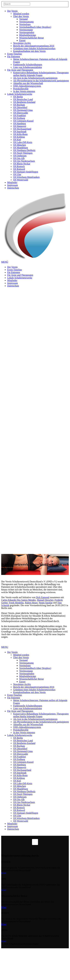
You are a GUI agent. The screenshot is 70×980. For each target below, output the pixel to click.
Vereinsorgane (26, 30)
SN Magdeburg (20, 148)
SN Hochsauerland (22, 129)
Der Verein (12, 11)
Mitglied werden (21, 14)
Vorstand (23, 19)
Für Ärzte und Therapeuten (20, 70)
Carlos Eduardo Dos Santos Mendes (18, 600)
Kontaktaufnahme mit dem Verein (29, 51)
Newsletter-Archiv (22, 43)
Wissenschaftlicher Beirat (31, 38)
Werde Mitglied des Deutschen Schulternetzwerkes (13, 567)
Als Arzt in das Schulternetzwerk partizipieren (35, 78)
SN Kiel (17, 140)
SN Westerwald (21, 180)
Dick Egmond (43, 597)
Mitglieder (12, 182)
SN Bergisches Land (23, 99)
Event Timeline (15, 54)
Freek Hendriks (16, 603)
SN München (20, 145)
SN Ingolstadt (20, 132)
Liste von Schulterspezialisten (28, 67)
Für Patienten (14, 56)
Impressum (12, 185)
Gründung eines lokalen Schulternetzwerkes (34, 48)
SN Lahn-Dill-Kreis (23, 142)
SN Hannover (20, 126)
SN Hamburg (20, 123)
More (4, 873)
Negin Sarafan (46, 603)
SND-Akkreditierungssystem (27, 86)
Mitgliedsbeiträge (28, 35)
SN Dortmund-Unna (23, 110)
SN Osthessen (20, 156)
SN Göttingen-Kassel (23, 121)
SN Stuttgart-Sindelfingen (26, 172)
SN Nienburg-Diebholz (24, 150)
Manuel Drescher (45, 600)
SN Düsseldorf (20, 107)
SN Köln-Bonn (20, 134)
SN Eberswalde (21, 113)
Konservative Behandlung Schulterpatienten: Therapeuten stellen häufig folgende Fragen (41, 74)
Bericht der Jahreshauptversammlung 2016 (34, 46)
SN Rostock (19, 166)
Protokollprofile (21, 89)
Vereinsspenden (27, 32)
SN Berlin (18, 97)
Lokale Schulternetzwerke (20, 94)
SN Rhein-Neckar (22, 164)
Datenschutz (13, 188)
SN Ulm (17, 174)
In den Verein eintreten (24, 91)
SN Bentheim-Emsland (24, 102)
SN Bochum (19, 105)
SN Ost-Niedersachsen (24, 161)
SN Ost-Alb (19, 158)
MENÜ (5, 262)
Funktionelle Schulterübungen (28, 65)
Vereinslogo (25, 24)
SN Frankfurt (20, 115)
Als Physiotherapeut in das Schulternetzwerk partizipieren (41, 81)
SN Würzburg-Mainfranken (26, 177)
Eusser (22, 40)
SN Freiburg (19, 118)
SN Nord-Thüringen (23, 153)
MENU (5, 647)
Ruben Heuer (31, 603)
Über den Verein (21, 16)
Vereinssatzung (26, 22)
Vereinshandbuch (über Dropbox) (35, 27)
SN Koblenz (19, 137)
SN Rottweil (19, 169)
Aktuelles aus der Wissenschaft (28, 83)
